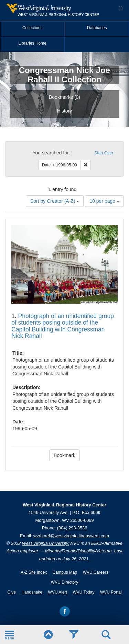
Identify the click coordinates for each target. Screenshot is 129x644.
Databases (97, 28)
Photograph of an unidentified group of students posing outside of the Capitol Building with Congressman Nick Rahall (63, 326)
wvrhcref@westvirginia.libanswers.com (71, 536)
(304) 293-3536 (72, 528)
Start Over (104, 153)
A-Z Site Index (34, 572)
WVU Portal (111, 592)
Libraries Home (33, 43)
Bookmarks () (64, 97)
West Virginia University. (46, 543)
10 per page (104, 201)
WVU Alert (58, 592)
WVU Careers (96, 572)
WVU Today (83, 592)
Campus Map (65, 572)
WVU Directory (64, 582)
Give (12, 592)
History (65, 111)
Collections (33, 28)
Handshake (32, 592)
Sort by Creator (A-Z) (55, 201)
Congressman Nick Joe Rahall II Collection (64, 75)
